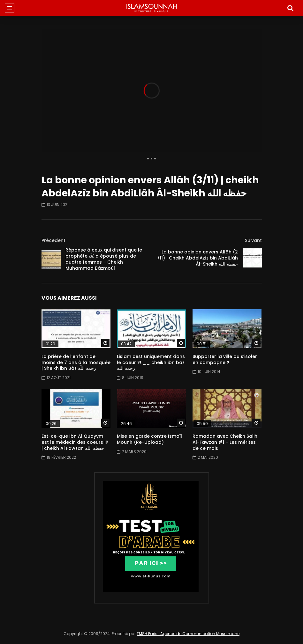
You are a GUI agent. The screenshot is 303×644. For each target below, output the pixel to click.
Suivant (253, 240)
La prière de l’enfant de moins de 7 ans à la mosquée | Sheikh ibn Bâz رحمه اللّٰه (76, 362)
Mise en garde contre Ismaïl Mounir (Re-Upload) (149, 439)
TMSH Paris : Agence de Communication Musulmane (188, 634)
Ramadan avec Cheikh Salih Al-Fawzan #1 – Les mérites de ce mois (225, 442)
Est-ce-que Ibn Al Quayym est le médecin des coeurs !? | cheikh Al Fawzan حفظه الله (75, 442)
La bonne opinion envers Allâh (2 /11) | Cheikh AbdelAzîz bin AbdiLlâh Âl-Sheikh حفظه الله (198, 258)
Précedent (53, 240)
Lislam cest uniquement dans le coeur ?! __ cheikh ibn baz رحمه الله (151, 362)
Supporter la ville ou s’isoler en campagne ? (225, 359)
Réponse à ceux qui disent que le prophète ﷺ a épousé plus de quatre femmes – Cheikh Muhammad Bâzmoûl (104, 259)
